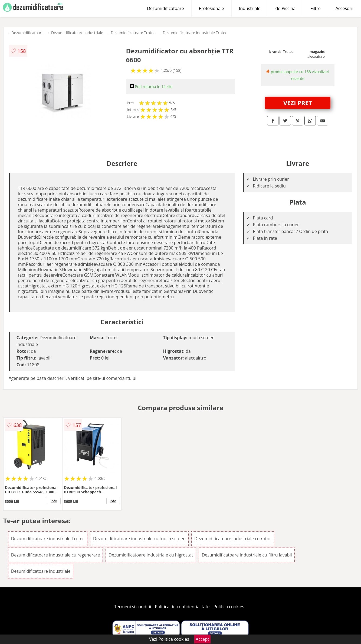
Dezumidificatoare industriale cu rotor (233, 539)
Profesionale (211, 8)
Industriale (250, 8)
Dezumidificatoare (165, 8)
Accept (202, 639)
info (54, 501)
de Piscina (286, 8)
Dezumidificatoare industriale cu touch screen (139, 539)
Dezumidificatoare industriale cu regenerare (55, 555)
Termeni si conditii (133, 607)
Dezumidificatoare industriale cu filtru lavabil (247, 555)
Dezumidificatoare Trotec (133, 33)
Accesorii (344, 8)
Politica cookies (229, 607)
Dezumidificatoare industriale (77, 33)
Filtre (316, 8)
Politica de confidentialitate (182, 607)
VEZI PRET (298, 103)
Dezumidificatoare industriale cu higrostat (151, 555)
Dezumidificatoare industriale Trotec (195, 33)
